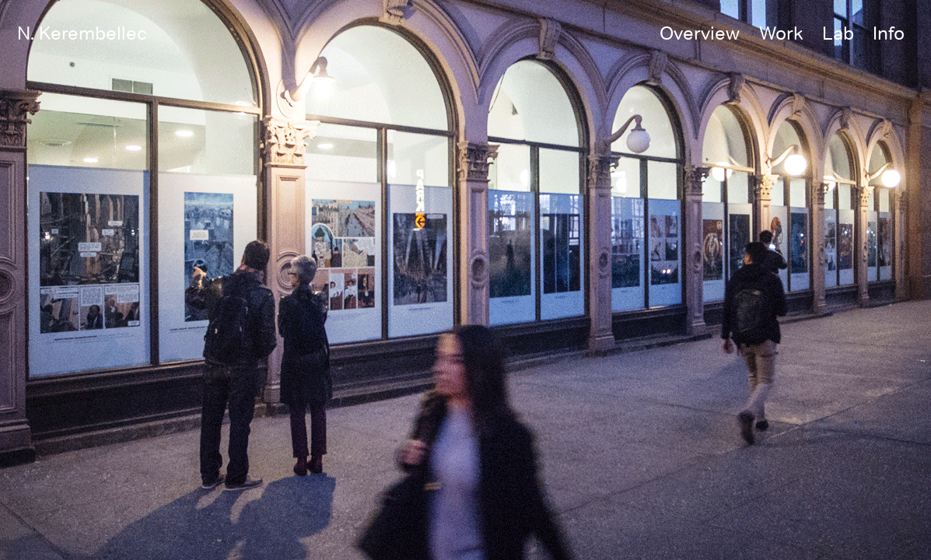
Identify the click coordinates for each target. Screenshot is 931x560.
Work (781, 33)
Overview (700, 33)
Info (889, 33)
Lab (838, 33)
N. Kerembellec (82, 33)
